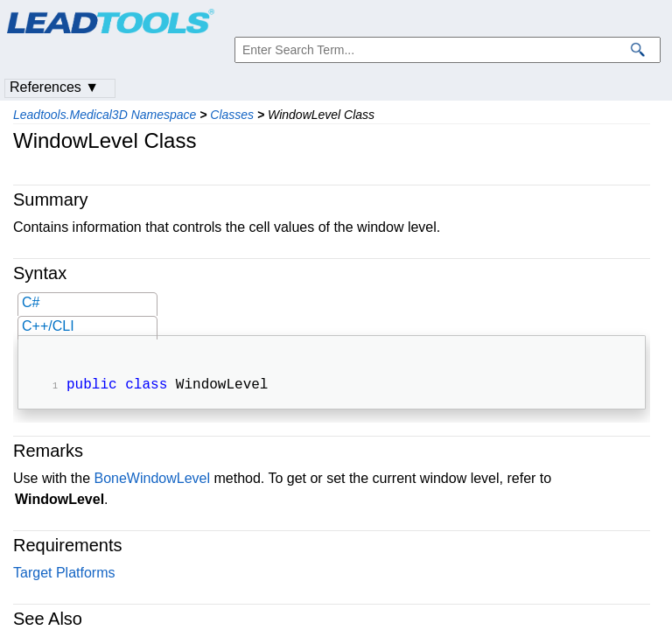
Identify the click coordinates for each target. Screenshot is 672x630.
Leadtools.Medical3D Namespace (105, 115)
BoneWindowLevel (152, 480)
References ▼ (54, 87)
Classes (232, 115)
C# (31, 302)
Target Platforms (64, 574)
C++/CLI (48, 326)
